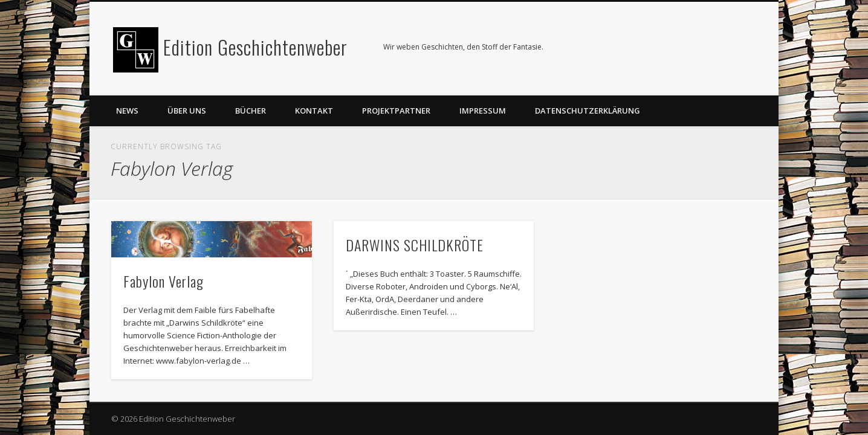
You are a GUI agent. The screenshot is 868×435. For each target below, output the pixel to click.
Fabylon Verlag (164, 281)
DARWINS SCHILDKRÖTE (415, 245)
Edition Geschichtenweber (255, 47)
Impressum (483, 111)
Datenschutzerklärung (588, 111)
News (127, 111)
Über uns (187, 111)
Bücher (251, 111)
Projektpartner (396, 111)
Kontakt (314, 111)
